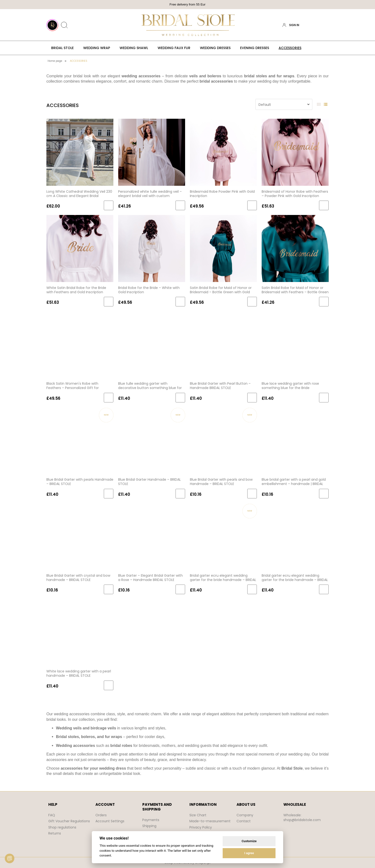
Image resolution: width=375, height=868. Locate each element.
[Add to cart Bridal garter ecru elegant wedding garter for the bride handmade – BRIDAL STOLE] (252, 589)
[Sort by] (284, 104)
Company (245, 815)
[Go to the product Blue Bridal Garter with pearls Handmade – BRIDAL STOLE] (80, 440)
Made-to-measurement (210, 821)
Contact (244, 821)
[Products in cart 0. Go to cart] (325, 25)
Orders (101, 815)
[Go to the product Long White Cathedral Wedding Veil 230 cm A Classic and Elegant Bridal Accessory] (80, 152)
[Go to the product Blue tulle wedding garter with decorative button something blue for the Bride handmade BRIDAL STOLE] (152, 344)
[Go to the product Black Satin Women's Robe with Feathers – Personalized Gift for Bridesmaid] (80, 344)
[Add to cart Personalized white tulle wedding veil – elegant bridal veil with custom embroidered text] (180, 205)
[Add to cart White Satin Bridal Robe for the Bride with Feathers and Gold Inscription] (109, 302)
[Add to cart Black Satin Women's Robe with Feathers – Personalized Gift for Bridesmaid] (109, 398)
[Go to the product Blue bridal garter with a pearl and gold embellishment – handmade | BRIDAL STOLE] (295, 440)
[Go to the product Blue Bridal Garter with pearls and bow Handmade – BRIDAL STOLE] (223, 440)
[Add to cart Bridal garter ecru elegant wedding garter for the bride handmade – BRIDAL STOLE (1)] (324, 589)
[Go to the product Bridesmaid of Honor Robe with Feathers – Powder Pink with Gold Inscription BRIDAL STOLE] (295, 152)
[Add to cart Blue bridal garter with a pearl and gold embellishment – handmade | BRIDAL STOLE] (324, 494)
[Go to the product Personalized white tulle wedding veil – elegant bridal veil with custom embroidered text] (152, 152)
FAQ (52, 815)
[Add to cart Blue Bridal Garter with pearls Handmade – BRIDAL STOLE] (109, 494)
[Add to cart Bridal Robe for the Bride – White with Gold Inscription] (180, 302)
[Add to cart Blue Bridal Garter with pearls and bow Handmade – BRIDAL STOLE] (252, 494)
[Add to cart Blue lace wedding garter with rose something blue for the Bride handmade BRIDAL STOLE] (324, 398)
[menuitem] (62, 48)
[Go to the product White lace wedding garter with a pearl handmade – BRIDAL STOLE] (80, 632)
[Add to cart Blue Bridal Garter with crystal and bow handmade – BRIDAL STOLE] (109, 589)
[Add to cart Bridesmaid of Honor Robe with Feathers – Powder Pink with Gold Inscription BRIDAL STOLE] (324, 205)
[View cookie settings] (10, 858)
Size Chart (198, 815)
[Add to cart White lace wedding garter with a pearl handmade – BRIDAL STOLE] (109, 685)
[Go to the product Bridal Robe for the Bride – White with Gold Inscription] (152, 248)
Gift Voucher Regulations (69, 821)
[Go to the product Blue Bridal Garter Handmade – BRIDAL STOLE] (152, 440)
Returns (55, 833)
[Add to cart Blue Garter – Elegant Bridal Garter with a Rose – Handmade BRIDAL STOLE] (180, 589)
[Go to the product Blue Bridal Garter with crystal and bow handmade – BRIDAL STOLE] (80, 536)
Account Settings (110, 821)
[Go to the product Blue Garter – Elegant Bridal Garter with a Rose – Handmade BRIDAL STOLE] (152, 536)
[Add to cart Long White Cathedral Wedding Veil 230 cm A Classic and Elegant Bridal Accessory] (109, 205)
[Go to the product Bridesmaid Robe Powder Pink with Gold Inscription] (223, 152)
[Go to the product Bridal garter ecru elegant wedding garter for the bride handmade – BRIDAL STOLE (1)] (295, 536)
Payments (151, 820)
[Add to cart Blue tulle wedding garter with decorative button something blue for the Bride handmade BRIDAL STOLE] (180, 398)
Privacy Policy (201, 827)
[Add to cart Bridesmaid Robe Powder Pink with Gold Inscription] (252, 205)
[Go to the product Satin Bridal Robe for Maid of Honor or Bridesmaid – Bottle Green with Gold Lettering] (223, 248)
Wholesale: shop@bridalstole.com (302, 817)
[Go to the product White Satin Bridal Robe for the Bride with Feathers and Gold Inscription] (80, 248)
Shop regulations (62, 827)
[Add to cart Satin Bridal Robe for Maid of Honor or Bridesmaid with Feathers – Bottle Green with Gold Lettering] (324, 302)
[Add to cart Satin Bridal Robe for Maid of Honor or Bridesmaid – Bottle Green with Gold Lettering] (252, 302)
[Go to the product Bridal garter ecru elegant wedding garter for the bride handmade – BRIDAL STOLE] (223, 536)
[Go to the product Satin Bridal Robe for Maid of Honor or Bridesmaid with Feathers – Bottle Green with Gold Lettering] (295, 248)
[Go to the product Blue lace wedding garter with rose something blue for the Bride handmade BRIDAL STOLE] (295, 344)
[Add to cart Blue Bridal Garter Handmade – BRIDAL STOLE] (180, 494)
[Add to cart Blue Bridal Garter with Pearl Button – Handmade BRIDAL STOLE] (252, 398)
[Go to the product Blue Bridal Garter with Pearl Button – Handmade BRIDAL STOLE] (223, 344)
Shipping (149, 826)
